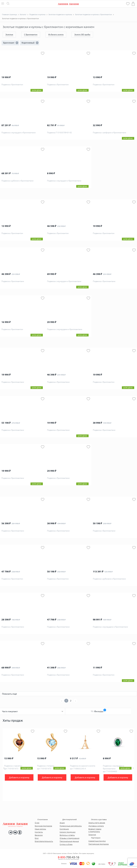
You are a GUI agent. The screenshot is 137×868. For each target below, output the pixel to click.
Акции (62, 823)
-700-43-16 (68, 857)
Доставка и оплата (96, 826)
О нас (37, 823)
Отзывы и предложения (70, 838)
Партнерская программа (99, 844)
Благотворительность (44, 841)
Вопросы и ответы (67, 835)
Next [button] (133, 768)
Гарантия (92, 835)
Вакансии (39, 835)
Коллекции (64, 829)
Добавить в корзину (19, 777)
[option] (19, 765)
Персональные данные (69, 841)
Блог (37, 838)
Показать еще (9, 694)
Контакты (39, 832)
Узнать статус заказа (97, 823)
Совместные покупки (97, 841)
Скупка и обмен (66, 844)
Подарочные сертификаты (71, 826)
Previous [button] (4, 768)
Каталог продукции (68, 832)
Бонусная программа (43, 826)
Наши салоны (40, 829)
